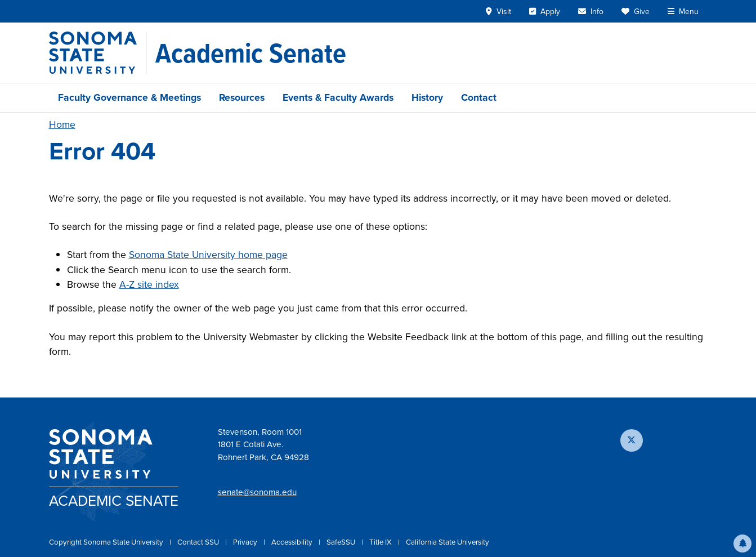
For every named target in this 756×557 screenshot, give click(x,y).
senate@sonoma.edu (257, 492)
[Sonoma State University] (98, 53)
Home (62, 124)
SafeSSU (342, 542)
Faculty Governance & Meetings (129, 97)
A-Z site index (149, 284)
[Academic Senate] (251, 53)
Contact (479, 97)
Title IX (381, 542)
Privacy (246, 542)
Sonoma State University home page (208, 255)
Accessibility (293, 542)
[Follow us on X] (632, 440)
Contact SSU (199, 542)
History (427, 97)
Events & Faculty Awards (338, 97)
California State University (448, 542)
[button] (742, 543)
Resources (242, 97)
